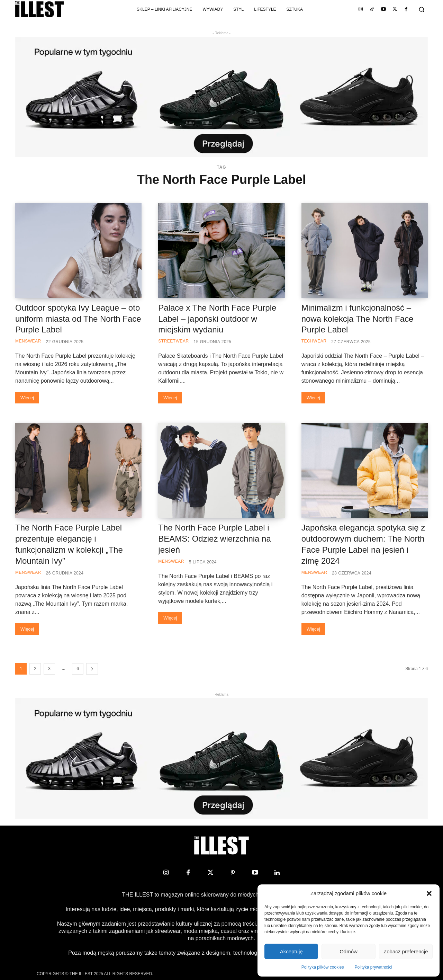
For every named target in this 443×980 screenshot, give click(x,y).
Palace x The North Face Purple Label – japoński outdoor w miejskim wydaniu (217, 319)
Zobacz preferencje (406, 951)
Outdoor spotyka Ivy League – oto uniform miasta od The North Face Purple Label (78, 319)
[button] (429, 893)
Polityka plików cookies (323, 967)
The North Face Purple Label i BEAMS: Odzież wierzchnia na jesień (214, 539)
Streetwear (173, 341)
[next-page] (92, 669)
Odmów (349, 951)
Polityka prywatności (374, 967)
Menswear (28, 341)
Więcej (27, 398)
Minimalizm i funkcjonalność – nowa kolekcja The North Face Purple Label (358, 319)
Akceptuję (291, 951)
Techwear (314, 341)
